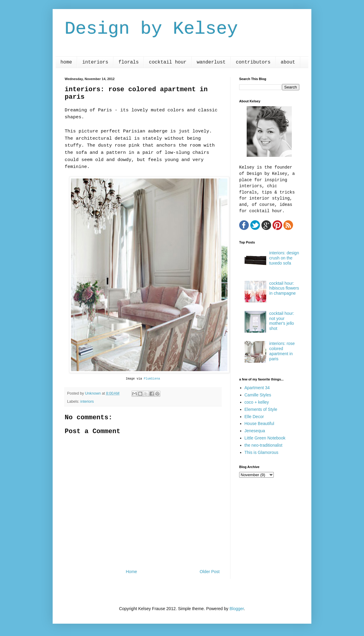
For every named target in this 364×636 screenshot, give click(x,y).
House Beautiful (259, 423)
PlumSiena (152, 379)
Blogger (237, 609)
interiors (95, 62)
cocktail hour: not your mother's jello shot (282, 321)
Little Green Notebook (265, 438)
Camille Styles (258, 395)
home (66, 62)
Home (131, 572)
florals (129, 62)
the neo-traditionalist (264, 445)
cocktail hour (168, 62)
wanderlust (211, 62)
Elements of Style (261, 409)
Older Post (210, 572)
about (288, 62)
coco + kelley (257, 402)
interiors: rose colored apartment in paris (282, 351)
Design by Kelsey (151, 29)
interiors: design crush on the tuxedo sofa (284, 258)
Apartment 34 (257, 388)
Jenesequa (255, 431)
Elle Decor (254, 417)
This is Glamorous (262, 452)
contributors (253, 62)
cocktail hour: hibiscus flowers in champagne (284, 288)
